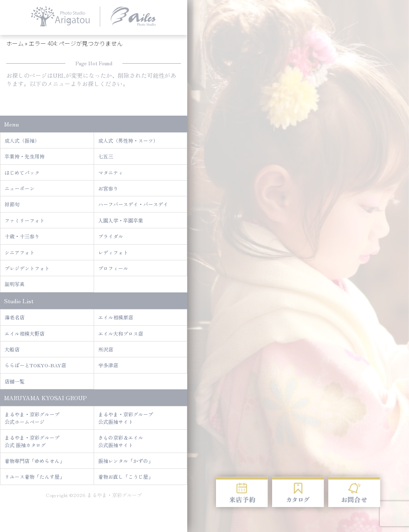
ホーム (15, 43)
